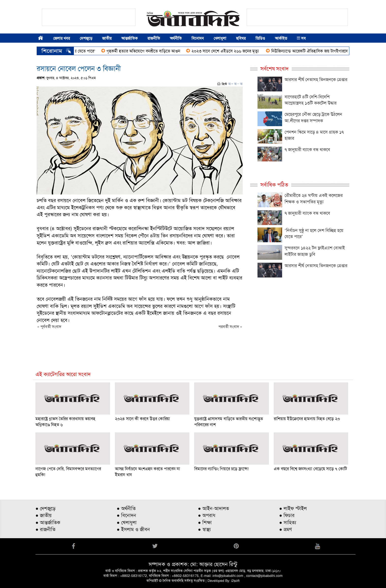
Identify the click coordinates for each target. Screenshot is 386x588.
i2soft (235, 581)
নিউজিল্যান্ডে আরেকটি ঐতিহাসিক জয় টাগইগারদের (314, 51)
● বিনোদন (126, 515)
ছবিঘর (241, 38)
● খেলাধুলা (127, 522)
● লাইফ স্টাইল (293, 508)
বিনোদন (198, 38)
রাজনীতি (154, 38)
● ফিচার (287, 515)
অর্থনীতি (176, 38)
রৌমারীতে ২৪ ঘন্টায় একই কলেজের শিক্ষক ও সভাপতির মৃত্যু (314, 199)
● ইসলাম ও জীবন (133, 529)
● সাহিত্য (288, 522)
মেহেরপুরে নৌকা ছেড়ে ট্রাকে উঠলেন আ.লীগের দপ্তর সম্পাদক (313, 118)
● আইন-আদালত (213, 508)
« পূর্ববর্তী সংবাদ (49, 327)
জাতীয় (107, 38)
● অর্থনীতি (126, 508)
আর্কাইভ (281, 38)
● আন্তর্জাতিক (48, 522)
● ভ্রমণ (286, 529)
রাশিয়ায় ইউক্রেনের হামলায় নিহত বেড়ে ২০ (307, 419)
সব (301, 38)
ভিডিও (260, 38)
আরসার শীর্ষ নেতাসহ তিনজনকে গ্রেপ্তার (316, 80)
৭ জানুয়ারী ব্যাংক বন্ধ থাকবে (307, 150)
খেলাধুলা (220, 38)
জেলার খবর (62, 38)
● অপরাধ (207, 515)
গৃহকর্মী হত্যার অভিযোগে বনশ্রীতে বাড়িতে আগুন (146, 51)
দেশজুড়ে (86, 38)
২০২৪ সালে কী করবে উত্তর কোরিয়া (142, 419)
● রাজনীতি (45, 529)
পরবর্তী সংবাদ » (230, 327)
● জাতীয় (44, 515)
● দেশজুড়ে (46, 508)
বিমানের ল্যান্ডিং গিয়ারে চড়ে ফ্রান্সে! (221, 469)
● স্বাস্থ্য (204, 529)
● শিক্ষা (205, 522)
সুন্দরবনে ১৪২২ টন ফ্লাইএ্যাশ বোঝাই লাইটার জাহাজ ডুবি (315, 251)
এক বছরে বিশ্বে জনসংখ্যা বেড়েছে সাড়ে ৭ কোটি (310, 469)
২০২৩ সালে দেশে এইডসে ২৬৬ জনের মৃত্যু (228, 51)
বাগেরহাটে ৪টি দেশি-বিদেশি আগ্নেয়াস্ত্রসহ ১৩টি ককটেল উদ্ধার (311, 100)
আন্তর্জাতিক (129, 38)
